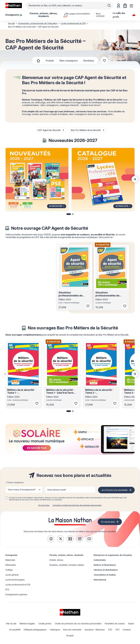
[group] (37, 179)
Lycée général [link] (12, 575)
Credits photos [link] (45, 624)
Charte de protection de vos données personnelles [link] (78, 624)
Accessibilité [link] (15, 630)
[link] (51, 539)
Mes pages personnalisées (78, 15)
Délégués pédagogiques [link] (35, 630)
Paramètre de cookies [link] (115, 624)
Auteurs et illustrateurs (105, 565)
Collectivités (100, 560)
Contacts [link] (127, 630)
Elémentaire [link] (11, 565)
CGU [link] (110, 630)
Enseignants (11, 555)
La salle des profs (124, 15)
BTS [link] (7, 590)
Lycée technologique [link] (15, 580)
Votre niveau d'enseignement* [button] (22, 490)
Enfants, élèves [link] (56, 560)
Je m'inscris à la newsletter (115, 490)
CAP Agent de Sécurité (51, 130)
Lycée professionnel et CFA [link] (18, 585)
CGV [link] (117, 630)
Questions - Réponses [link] (95, 630)
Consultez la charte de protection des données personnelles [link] (77, 505)
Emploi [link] (131, 624)
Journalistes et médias (105, 575)
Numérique (89, 61)
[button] (69, 214)
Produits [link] (70, 636)
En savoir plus (44, 505)
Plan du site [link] (11, 624)
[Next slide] (135, 179)
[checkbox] (7, 498)
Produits (50, 61)
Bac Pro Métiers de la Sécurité (88, 130)
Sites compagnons (69, 61)
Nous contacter (100, 15)
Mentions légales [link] (27, 624)
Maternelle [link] (10, 560)
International (100, 580)
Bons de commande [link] (72, 630)
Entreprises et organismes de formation (113, 555)
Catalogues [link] (55, 630)
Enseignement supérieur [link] (16, 594)
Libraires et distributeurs (106, 570)
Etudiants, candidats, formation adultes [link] (67, 565)
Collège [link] (9, 570)
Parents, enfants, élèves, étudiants (66, 555)
